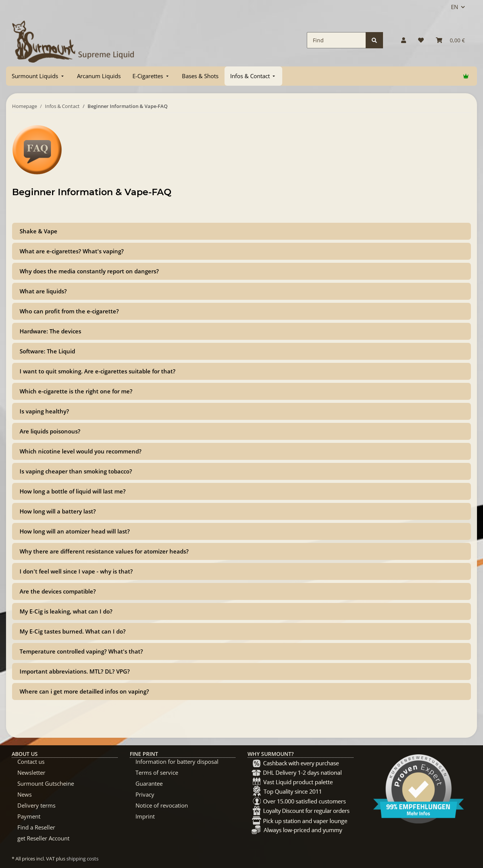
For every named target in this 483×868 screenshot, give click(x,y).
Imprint (145, 816)
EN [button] (455, 7)
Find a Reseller (36, 827)
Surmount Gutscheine (46, 783)
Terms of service (157, 772)
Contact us (31, 762)
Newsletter (31, 772)
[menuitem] (38, 76)
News (25, 794)
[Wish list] (421, 40)
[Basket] (450, 40)
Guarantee (149, 783)
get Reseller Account (43, 838)
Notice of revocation (162, 805)
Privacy (145, 794)
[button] (404, 40)
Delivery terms (36, 805)
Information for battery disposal (177, 762)
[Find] (336, 40)
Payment (29, 816)
